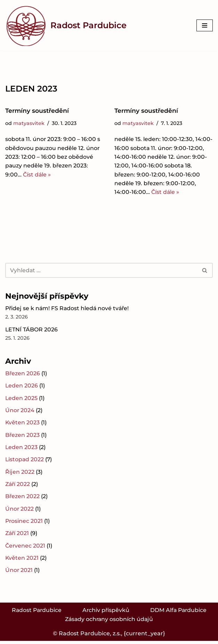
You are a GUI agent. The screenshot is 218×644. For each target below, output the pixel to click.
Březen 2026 (23, 375)
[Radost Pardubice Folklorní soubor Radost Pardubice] (66, 25)
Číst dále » (37, 175)
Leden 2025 (22, 399)
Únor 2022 (20, 511)
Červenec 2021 (26, 548)
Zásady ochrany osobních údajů (109, 622)
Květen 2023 (23, 424)
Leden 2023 (22, 449)
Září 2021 (18, 536)
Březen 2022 (23, 499)
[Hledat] (101, 271)
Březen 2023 (23, 437)
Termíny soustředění (37, 111)
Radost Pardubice (36, 613)
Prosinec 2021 (24, 523)
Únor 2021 (19, 573)
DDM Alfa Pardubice (179, 613)
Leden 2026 (22, 387)
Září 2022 (18, 486)
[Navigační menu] (205, 25)
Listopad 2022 (25, 461)
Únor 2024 (20, 412)
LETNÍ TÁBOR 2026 (32, 331)
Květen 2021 (22, 561)
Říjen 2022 (20, 474)
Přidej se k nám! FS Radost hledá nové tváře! (68, 309)
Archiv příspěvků (106, 613)
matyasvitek (29, 124)
